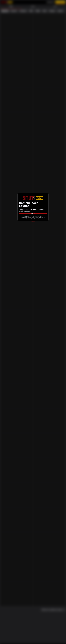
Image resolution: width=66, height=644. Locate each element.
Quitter (33, 222)
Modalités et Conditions (32, 219)
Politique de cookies (33, 217)
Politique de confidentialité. (33, 220)
